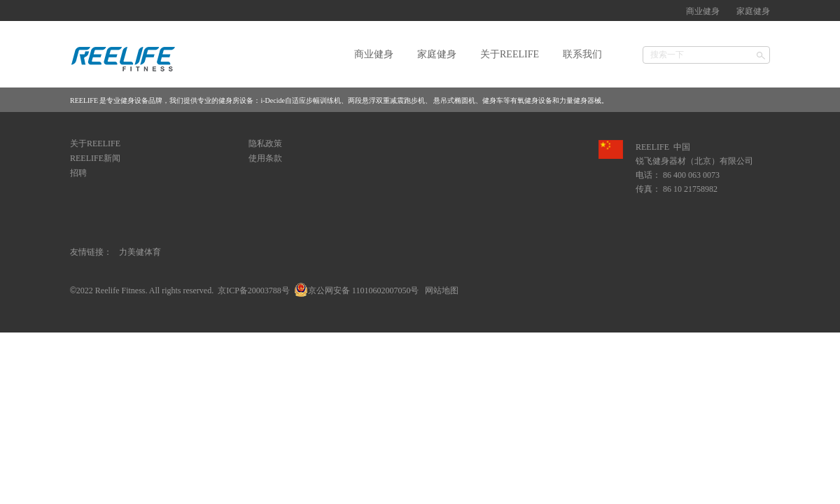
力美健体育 (140, 252)
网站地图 (440, 290)
